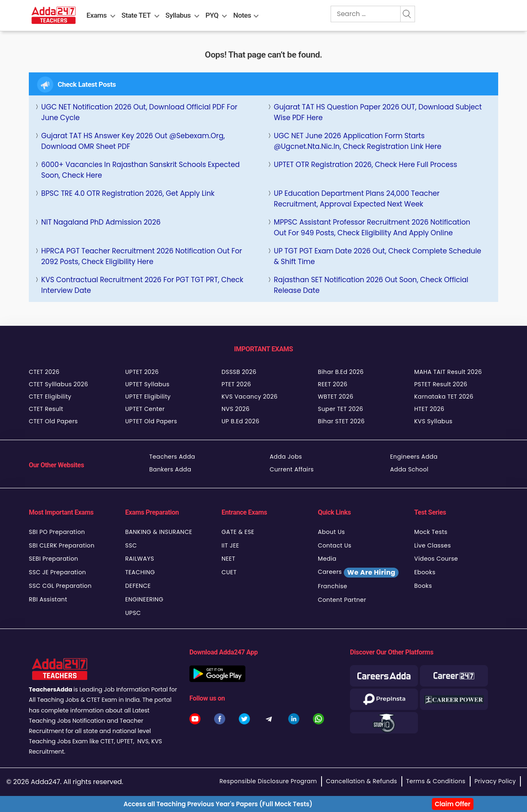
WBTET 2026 (336, 397)
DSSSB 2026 (239, 372)
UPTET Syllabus (147, 384)
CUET (229, 572)
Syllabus (178, 15)
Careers (358, 573)
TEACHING (140, 572)
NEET (228, 559)
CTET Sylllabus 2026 (58, 384)
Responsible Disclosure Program (268, 781)
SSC (131, 545)
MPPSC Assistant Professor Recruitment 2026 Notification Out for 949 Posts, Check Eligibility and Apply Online (372, 227)
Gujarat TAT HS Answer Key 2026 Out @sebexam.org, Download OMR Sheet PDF (133, 141)
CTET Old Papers (53, 421)
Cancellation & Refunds (362, 781)
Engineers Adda (414, 457)
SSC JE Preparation (57, 572)
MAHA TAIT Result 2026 (448, 372)
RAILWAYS (140, 559)
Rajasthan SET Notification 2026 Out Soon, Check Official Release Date (371, 285)
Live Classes (433, 545)
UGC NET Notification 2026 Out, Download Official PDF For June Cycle (139, 112)
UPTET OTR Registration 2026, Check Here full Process (365, 165)
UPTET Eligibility (148, 397)
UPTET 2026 (142, 372)
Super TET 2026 (340, 409)
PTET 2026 (236, 384)
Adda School (409, 469)
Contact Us (335, 545)
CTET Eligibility (50, 397)
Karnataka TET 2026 (444, 397)
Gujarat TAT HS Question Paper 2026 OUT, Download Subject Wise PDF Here (378, 112)
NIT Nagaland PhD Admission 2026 (101, 222)
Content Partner (342, 600)
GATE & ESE (238, 532)
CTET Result (46, 409)
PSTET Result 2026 (441, 384)
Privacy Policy (495, 781)
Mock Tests (431, 532)
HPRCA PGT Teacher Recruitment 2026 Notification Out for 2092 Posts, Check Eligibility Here (142, 256)
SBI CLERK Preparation (62, 545)
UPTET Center (145, 409)
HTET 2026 (429, 409)
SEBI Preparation (54, 559)
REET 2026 (333, 384)
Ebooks (425, 572)
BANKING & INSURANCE (159, 532)
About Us (331, 532)
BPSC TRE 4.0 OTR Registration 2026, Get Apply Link (128, 193)
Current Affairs (292, 469)
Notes (242, 15)
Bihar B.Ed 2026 (341, 372)
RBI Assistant (48, 599)
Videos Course (436, 559)
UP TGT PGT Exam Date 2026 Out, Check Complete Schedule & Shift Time (378, 256)
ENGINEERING (144, 599)
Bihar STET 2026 (341, 421)
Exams (97, 15)
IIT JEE (230, 545)
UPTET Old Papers (151, 421)
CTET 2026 (44, 372)
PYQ (212, 15)
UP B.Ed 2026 (240, 421)
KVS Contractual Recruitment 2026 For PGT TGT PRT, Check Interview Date (142, 285)
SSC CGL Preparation (60, 586)
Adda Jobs (286, 457)
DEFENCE (138, 586)
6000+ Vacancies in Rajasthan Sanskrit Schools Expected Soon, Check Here (140, 170)
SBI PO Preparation (57, 532)
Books (423, 586)
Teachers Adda (172, 457)
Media (327, 559)
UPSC (133, 613)
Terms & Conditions (436, 781)
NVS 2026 (236, 409)
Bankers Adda (170, 469)
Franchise (332, 586)
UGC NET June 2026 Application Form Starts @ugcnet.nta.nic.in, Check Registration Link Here (358, 141)
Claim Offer (453, 804)
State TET (136, 15)
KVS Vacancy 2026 (250, 397)
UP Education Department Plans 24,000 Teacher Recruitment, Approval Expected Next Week (357, 199)
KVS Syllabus (433, 421)
